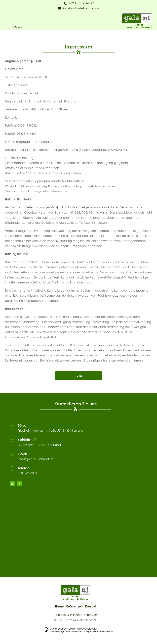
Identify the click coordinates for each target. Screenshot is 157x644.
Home (59, 606)
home (78, 376)
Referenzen (74, 606)
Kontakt (91, 606)
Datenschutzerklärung (67, 615)
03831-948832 (27, 473)
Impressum (91, 615)
